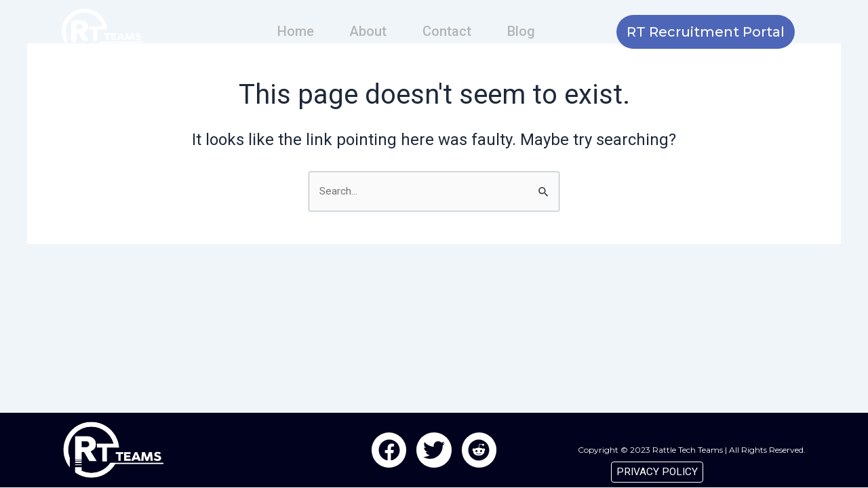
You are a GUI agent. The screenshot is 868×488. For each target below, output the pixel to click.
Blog (518, 31)
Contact (446, 31)
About (369, 31)
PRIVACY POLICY (656, 471)
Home (298, 31)
